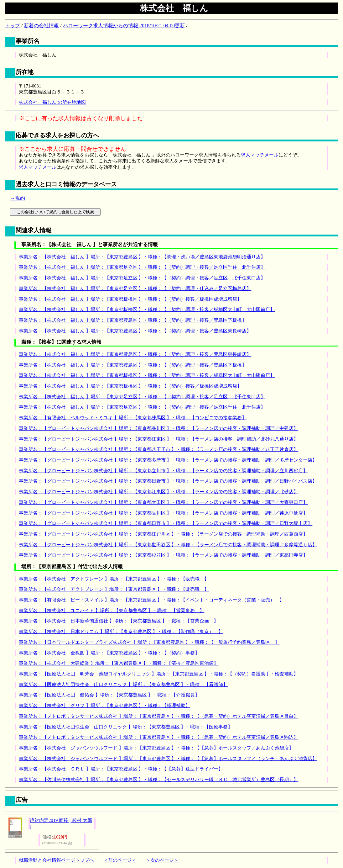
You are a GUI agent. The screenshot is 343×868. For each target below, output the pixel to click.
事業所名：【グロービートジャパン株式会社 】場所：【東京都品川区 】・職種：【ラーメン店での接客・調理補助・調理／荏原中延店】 (163, 513)
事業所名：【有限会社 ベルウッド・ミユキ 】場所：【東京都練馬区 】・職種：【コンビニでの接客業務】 (133, 418)
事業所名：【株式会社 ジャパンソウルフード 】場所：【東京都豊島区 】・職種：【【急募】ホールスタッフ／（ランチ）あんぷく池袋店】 (168, 759)
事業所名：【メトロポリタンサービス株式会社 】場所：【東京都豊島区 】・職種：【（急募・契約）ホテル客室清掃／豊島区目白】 (159, 716)
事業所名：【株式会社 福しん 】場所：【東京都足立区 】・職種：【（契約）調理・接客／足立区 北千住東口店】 (142, 278)
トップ (13, 26)
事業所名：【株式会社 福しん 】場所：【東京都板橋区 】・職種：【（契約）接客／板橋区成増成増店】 (130, 299)
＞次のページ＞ (162, 860)
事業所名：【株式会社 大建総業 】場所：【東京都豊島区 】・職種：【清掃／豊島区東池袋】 (119, 663)
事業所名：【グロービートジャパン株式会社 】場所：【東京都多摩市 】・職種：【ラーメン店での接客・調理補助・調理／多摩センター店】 (168, 460)
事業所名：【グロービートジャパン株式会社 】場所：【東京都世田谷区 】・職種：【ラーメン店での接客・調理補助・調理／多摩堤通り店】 (168, 545)
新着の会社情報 (41, 26)
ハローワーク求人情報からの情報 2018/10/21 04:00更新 (124, 26)
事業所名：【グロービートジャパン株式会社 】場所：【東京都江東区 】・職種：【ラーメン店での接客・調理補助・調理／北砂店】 (159, 492)
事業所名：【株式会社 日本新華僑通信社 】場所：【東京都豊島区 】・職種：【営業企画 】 (119, 621)
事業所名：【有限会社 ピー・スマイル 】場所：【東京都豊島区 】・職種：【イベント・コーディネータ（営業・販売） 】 (151, 600)
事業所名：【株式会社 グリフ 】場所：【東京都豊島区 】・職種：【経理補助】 (104, 706)
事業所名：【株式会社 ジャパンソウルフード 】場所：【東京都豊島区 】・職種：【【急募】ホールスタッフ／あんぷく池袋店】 (156, 748)
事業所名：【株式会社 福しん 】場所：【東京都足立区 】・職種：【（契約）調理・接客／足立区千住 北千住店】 (142, 267)
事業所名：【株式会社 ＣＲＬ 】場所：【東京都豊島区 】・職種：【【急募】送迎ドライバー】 (121, 769)
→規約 (18, 198)
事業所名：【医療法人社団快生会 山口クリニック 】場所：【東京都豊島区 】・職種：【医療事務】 (126, 727)
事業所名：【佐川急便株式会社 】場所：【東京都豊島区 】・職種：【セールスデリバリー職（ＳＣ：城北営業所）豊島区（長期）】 (159, 780)
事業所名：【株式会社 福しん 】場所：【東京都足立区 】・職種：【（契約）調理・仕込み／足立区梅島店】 (135, 288)
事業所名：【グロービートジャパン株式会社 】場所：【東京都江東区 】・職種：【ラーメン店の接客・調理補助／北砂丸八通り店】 (159, 439)
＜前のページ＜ (120, 860)
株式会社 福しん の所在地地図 (52, 102)
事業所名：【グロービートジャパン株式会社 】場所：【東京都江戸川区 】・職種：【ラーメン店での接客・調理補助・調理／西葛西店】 (163, 534)
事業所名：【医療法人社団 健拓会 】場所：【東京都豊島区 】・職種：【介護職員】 (109, 695)
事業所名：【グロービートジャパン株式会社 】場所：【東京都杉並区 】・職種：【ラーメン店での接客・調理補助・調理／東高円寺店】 (163, 555)
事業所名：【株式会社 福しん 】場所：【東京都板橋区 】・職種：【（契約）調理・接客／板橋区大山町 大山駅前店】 (147, 310)
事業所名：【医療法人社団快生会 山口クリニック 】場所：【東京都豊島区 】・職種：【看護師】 (123, 685)
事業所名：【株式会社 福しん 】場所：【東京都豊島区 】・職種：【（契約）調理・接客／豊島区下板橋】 (133, 320)
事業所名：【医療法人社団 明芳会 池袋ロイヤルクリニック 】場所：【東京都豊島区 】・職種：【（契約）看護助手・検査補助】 (159, 674)
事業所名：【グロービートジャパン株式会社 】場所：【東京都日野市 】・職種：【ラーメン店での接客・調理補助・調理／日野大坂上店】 (166, 523)
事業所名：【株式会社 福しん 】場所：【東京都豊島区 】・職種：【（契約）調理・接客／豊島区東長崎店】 (135, 331)
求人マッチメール (260, 155)
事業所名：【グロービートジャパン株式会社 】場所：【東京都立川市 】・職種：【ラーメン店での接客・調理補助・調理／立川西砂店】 (163, 471)
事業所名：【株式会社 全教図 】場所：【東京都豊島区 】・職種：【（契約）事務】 (109, 653)
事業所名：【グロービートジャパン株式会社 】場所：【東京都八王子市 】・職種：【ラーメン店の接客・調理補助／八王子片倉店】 (159, 449)
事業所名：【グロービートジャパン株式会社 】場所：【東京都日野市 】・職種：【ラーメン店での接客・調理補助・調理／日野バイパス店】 (168, 481)
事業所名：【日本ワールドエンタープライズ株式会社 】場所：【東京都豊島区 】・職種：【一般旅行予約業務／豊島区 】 (149, 642)
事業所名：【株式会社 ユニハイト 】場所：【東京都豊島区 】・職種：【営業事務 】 (112, 611)
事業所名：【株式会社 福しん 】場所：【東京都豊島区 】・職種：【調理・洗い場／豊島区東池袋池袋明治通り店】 (142, 257)
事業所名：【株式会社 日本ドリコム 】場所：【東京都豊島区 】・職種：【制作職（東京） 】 (121, 632)
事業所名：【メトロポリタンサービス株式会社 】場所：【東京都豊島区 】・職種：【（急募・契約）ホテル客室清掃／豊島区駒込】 (159, 737)
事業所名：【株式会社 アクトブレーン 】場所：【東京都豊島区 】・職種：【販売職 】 (114, 579)
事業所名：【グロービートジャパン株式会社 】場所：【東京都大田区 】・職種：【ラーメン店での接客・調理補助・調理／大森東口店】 (163, 502)
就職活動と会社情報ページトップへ (56, 860)
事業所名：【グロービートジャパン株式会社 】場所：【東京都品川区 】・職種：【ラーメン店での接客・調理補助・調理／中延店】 (159, 428)
